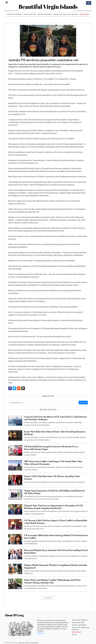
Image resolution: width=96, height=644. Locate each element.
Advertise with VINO (30, 14)
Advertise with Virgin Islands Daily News (66, 14)
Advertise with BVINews (45, 14)
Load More (48, 598)
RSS (74, 635)
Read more (41, 633)
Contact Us (21, 643)
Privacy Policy (34, 643)
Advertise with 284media (14, 14)
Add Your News (84, 14)
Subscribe (83, 402)
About (27, 643)
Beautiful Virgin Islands (48, 7)
